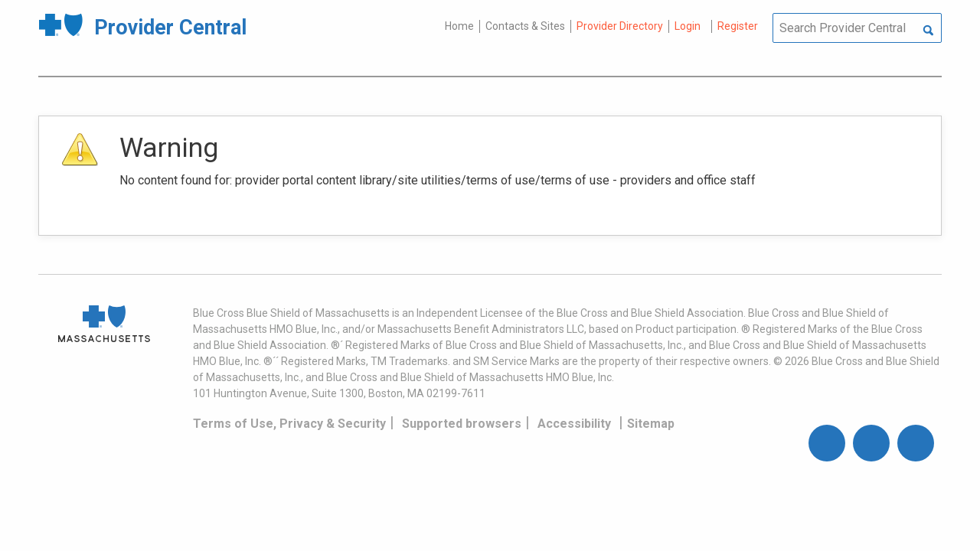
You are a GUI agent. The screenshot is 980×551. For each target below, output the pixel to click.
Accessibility (574, 424)
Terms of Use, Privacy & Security (289, 424)
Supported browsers (462, 424)
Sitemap (651, 424)
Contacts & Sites (525, 26)
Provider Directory (620, 26)
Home (459, 26)
